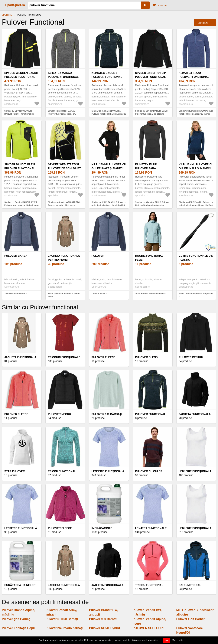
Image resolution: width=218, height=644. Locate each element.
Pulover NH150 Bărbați (62, 619)
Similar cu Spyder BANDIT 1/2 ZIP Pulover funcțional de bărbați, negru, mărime (152, 114)
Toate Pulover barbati (15, 294)
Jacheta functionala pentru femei (64, 258)
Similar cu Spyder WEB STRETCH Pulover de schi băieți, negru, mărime (65, 205)
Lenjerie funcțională (108, 471)
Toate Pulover (98, 294)
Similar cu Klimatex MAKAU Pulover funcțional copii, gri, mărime (62, 114)
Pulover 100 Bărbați (107, 414)
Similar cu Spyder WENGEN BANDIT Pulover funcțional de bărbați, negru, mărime (19, 114)
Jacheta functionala (64, 585)
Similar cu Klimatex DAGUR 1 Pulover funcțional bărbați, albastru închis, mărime (109, 114)
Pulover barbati (17, 256)
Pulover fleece (16, 414)
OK (167, 640)
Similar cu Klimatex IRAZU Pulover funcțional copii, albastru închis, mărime (196, 114)
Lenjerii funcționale (151, 528)
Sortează (203, 23)
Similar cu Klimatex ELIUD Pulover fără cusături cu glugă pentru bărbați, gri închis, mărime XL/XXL (152, 205)
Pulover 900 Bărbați (103, 619)
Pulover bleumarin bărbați (64, 628)
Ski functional (190, 585)
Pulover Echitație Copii (18, 628)
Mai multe (178, 640)
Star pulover (15, 471)
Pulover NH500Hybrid (105, 628)
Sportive (7, 15)
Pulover (98, 256)
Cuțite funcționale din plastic (196, 258)
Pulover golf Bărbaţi (16, 619)
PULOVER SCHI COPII (148, 628)
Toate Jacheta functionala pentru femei (64, 295)
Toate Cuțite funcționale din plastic (196, 294)
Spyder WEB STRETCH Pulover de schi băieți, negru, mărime (65, 168)
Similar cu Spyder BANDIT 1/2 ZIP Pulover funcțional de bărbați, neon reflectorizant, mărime (22, 205)
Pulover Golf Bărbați (191, 619)
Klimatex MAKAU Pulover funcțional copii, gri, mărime (63, 77)
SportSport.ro (15, 5)
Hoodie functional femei (149, 258)
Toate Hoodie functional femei (150, 294)
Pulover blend (146, 357)
